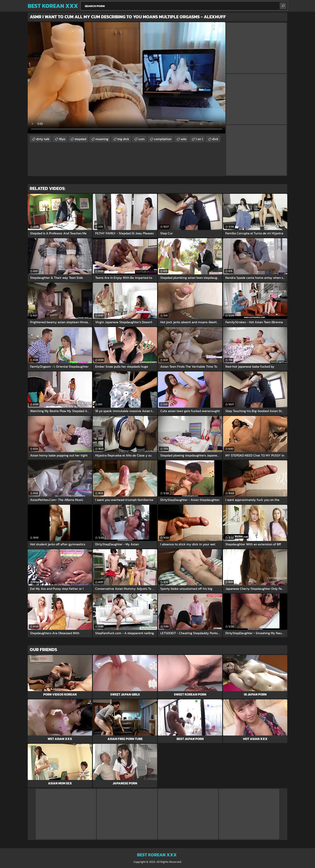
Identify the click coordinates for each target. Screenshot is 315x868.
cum (142, 139)
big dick (123, 139)
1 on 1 (199, 139)
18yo (62, 139)
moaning (102, 139)
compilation (163, 139)
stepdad (80, 139)
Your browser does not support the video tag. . (127, 78)
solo (184, 139)
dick (215, 139)
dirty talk (43, 139)
